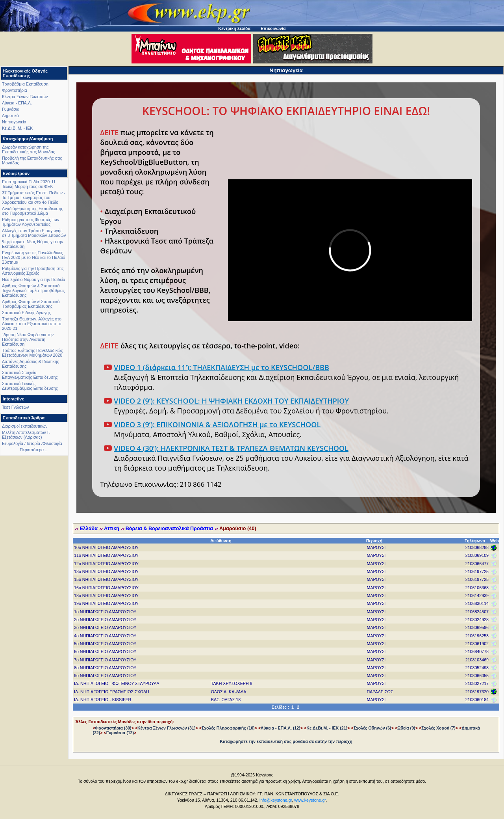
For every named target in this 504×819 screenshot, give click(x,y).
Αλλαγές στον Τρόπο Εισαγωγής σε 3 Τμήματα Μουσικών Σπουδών (34, 233)
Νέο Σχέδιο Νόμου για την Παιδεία (34, 279)
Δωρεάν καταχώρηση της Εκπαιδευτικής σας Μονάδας (29, 149)
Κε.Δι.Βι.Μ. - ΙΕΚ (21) (327, 728)
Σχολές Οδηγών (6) (372, 728)
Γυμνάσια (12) (120, 733)
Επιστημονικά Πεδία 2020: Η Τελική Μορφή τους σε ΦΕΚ (29, 184)
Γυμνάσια (11, 109)
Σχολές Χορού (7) (438, 728)
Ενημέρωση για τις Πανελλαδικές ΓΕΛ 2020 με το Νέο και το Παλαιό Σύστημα (33, 257)
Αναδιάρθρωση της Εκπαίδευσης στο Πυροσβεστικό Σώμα (32, 211)
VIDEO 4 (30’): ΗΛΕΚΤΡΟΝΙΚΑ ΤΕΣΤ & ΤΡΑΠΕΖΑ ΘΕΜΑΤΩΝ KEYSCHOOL (231, 448)
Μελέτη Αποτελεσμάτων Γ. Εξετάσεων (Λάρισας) (26, 435)
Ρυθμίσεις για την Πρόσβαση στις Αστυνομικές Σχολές (33, 271)
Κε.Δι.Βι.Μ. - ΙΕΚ (17, 128)
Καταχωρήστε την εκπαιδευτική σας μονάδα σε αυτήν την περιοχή (286, 741)
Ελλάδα (89, 529)
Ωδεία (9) (406, 728)
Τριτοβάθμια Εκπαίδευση (25, 84)
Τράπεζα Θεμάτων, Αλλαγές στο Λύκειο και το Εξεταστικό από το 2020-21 (32, 324)
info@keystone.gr (276, 800)
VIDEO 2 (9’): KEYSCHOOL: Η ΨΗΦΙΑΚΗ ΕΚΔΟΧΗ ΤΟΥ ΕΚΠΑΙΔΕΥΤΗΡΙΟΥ (231, 401)
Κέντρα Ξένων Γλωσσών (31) (166, 728)
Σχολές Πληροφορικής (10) (228, 728)
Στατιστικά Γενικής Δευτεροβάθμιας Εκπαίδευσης (30, 386)
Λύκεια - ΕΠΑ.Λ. (17, 103)
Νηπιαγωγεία (14, 122)
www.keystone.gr (310, 800)
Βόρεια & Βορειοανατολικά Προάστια (169, 529)
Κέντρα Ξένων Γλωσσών (25, 97)
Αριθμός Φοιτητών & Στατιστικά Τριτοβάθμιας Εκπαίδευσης (31, 304)
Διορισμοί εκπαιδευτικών (25, 426)
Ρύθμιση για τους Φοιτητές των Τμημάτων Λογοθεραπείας (31, 222)
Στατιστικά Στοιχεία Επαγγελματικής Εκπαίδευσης (30, 375)
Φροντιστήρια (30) (113, 728)
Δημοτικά (10, 115)
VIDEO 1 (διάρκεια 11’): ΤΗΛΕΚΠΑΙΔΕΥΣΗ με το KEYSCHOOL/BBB (221, 367)
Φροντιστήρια (15, 90)
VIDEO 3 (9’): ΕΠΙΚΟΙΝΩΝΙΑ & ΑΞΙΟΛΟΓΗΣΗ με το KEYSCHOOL (217, 424)
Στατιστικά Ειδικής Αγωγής (26, 313)
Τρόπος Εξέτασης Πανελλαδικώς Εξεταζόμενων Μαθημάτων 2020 (32, 353)
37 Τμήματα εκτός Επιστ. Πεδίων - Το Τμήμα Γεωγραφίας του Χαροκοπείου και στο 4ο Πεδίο (34, 197)
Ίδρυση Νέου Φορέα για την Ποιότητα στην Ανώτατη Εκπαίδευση (28, 339)
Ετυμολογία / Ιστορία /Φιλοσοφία (32, 443)
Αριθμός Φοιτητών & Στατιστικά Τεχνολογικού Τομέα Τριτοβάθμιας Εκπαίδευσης (33, 290)
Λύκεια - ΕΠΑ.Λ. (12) (281, 728)
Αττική (112, 529)
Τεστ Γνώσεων (15, 407)
